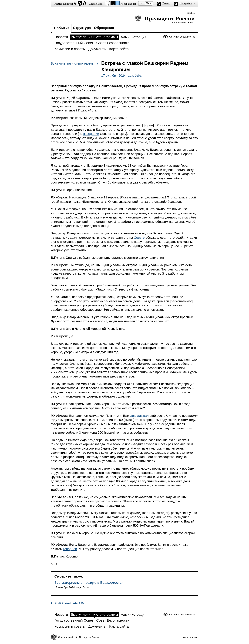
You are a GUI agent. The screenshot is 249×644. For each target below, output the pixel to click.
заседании (91, 134)
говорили (70, 549)
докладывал (139, 416)
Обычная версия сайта (182, 37)
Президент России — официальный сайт (165, 19)
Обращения (104, 28)
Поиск (166, 3)
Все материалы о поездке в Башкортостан (89, 583)
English (191, 13)
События (62, 28)
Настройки (186, 3)
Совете (139, 238)
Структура (82, 28)
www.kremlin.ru (191, 637)
